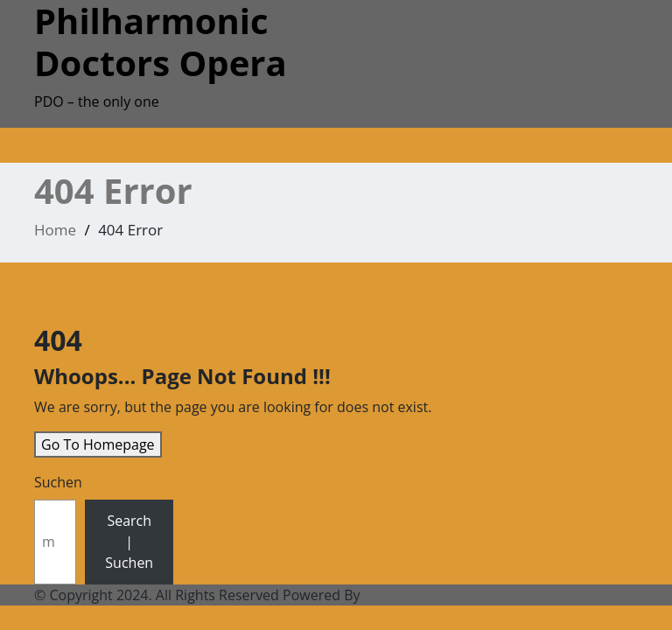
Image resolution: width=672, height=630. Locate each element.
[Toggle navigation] (46, 150)
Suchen (58, 482)
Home (55, 230)
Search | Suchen (129, 542)
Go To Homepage (98, 444)
